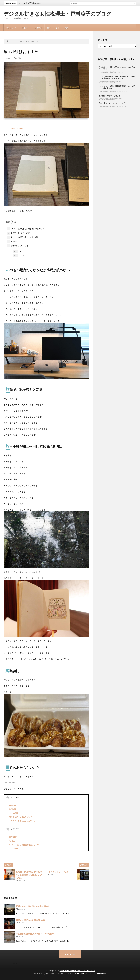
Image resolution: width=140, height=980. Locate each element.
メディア (20, 256)
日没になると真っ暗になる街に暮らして (34, 906)
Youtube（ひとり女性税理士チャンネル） (26, 845)
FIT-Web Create (79, 974)
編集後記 (12, 242)
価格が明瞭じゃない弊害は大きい (31, 920)
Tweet (13, 128)
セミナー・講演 (62, 28)
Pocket (20, 128)
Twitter (12, 841)
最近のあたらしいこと (17, 246)
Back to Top (70, 954)
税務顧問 (13, 805)
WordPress (101, 974)
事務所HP (26, 28)
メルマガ (38, 28)
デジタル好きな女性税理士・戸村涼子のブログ (57, 14)
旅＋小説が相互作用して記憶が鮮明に (24, 237)
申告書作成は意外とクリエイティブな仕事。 (36, 934)
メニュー (20, 251)
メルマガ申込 (14, 849)
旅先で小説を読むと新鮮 (18, 233)
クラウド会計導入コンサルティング (23, 821)
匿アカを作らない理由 (58, 872)
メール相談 (13, 813)
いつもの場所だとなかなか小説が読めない (25, 229)
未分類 (18, 58)
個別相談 (13, 809)
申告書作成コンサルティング (20, 817)
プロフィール (11, 28)
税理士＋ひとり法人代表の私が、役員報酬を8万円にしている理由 (30, 875)
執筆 (49, 28)
